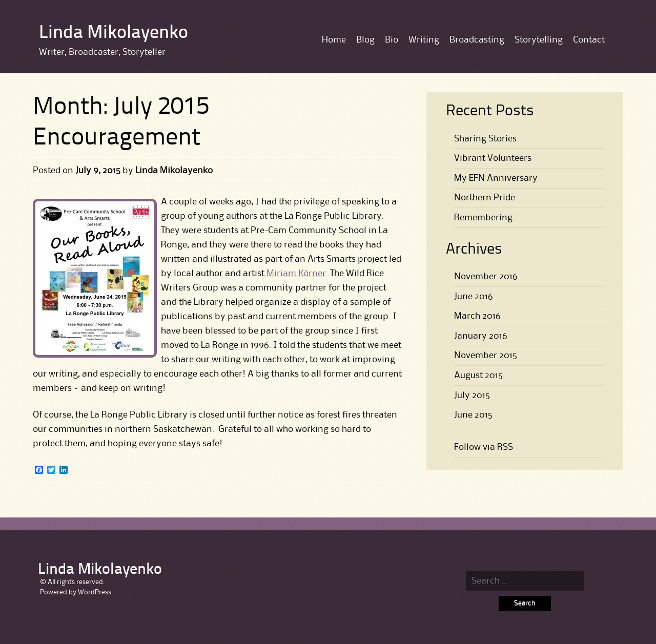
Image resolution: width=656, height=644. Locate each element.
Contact (589, 40)
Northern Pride (485, 198)
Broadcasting (477, 40)
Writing (424, 40)
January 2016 (481, 336)
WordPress (95, 592)
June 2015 (473, 415)
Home (334, 40)
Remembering (483, 218)
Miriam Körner (296, 274)
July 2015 (472, 396)
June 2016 (474, 297)
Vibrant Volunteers (493, 158)
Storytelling (539, 40)
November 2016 (486, 277)
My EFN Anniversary (496, 178)
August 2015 (478, 376)
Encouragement (117, 138)
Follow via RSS (484, 447)
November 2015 (486, 356)
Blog (365, 40)
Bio (392, 40)
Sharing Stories (485, 139)
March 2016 (477, 316)
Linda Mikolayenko (114, 33)
